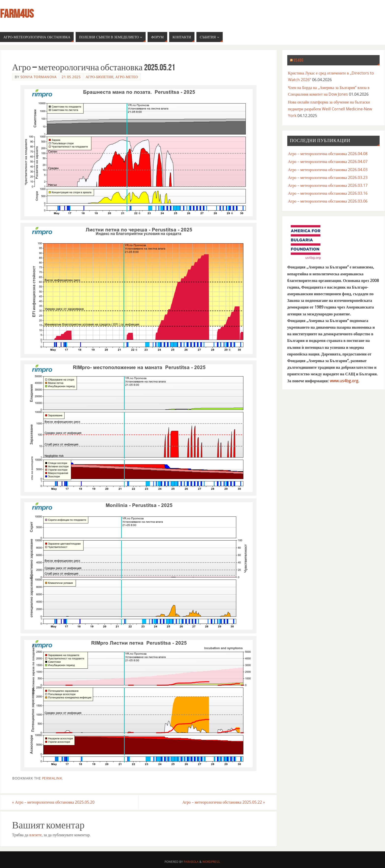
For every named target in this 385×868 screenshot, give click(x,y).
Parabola (191, 862)
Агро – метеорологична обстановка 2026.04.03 (328, 170)
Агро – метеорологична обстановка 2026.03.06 (328, 201)
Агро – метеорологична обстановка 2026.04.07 (328, 162)
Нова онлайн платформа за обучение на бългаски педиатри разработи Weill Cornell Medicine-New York (330, 109)
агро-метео (127, 77)
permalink (52, 778)
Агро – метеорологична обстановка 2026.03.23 (328, 177)
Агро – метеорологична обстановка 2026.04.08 (328, 154)
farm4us (17, 14)
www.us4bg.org (344, 381)
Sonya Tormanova (39, 77)
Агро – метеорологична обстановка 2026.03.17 (328, 185)
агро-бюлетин (100, 77)
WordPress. (211, 862)
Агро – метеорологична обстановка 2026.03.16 (328, 193)
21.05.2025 (71, 77)
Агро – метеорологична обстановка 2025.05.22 (224, 802)
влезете (35, 835)
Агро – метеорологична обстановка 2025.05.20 (53, 802)
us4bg (299, 60)
